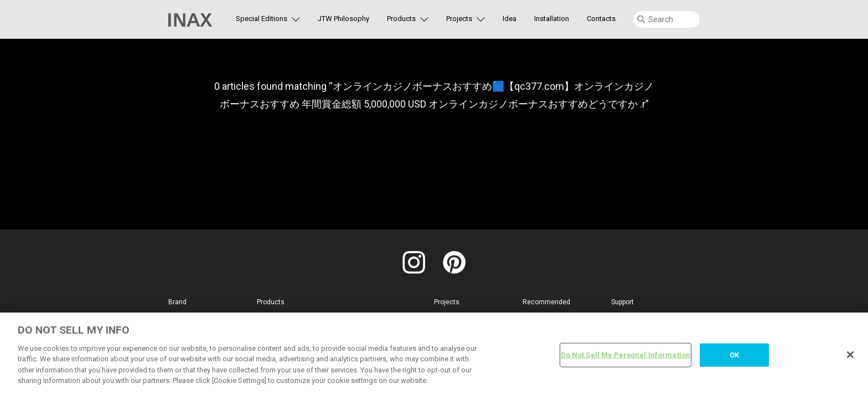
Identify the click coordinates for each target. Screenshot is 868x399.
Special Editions (262, 19)
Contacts (601, 19)
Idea (510, 19)
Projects (459, 19)
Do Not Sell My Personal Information (626, 355)
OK (734, 355)
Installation (552, 19)
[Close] (850, 355)
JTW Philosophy (343, 19)
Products (401, 19)
